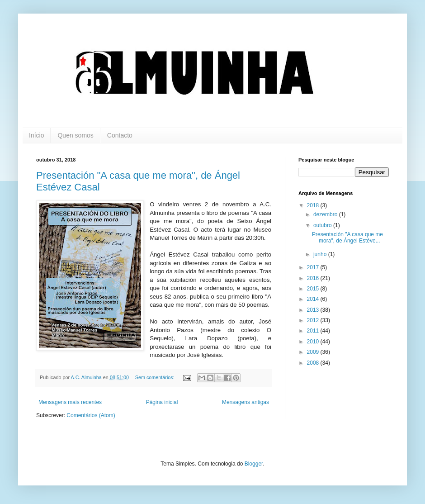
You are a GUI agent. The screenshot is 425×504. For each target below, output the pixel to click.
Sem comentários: (156, 377)
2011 (314, 331)
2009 (314, 352)
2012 (314, 320)
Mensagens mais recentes (70, 402)
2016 (314, 278)
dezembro (326, 214)
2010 (314, 342)
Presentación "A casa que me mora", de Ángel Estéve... (347, 238)
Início (36, 135)
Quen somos (75, 135)
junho (321, 254)
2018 (314, 205)
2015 (314, 289)
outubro (323, 225)
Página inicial (162, 402)
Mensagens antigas (246, 402)
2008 (314, 363)
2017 (314, 267)
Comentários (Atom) (91, 415)
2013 (314, 310)
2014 (314, 299)
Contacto (120, 135)
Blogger (254, 464)
